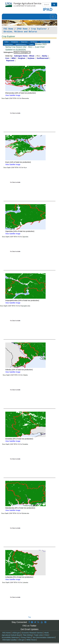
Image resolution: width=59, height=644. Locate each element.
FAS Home (8, 29)
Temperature (24, 42)
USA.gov (21, 640)
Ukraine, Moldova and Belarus (20, 32)
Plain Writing (27, 635)
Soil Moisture (34, 42)
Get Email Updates (29, 629)
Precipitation (15, 42)
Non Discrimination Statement (44, 637)
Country (32, 44)
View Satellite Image (13, 95)
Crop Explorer (39, 29)
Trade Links (38, 635)
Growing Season (9, 44)
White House (31, 640)
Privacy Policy (26, 637)
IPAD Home (22, 29)
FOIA (46, 635)
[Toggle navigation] (53, 17)
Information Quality (9, 640)
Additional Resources (21, 44)
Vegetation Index (44, 42)
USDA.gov (16, 633)
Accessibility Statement (10, 637)
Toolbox (6, 42)
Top (30, 617)
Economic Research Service (32, 633)
